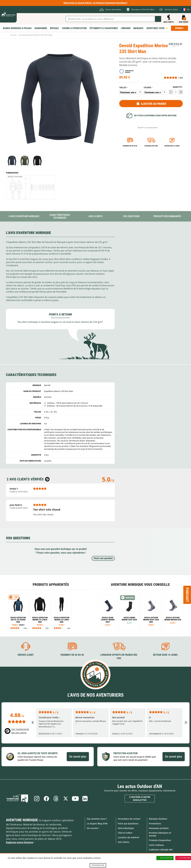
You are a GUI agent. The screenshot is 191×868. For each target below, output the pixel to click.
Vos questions (131, 216)
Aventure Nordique (22, 820)
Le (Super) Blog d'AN (97, 823)
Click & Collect (125, 833)
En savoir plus (78, 757)
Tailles (123, 88)
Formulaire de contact (129, 819)
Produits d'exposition (160, 840)
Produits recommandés (167, 216)
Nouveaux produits (159, 828)
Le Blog (18, 799)
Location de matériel (128, 837)
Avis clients (124, 842)
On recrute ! (93, 828)
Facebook (46, 799)
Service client (26, 655)
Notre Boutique (126, 828)
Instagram (36, 799)
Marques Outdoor (158, 819)
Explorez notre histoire (19, 842)
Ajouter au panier (153, 104)
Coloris (148, 88)
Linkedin (86, 799)
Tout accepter (165, 858)
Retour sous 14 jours (172, 146)
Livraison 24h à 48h (151, 146)
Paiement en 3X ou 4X (130, 146)
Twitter (66, 799)
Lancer (158, 19)
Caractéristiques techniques (60, 216)
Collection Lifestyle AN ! (161, 849)
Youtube (76, 799)
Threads (56, 799)
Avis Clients (95, 216)
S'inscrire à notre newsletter (140, 798)
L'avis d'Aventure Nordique (24, 216)
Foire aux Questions (128, 823)
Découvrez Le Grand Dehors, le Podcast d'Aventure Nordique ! (95, 3)
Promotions (155, 823)
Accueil (13, 35)
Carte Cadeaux (156, 845)
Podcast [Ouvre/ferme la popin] (187, 595)
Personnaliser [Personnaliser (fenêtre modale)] (98, 865)
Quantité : (178, 87)
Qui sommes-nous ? (97, 819)
